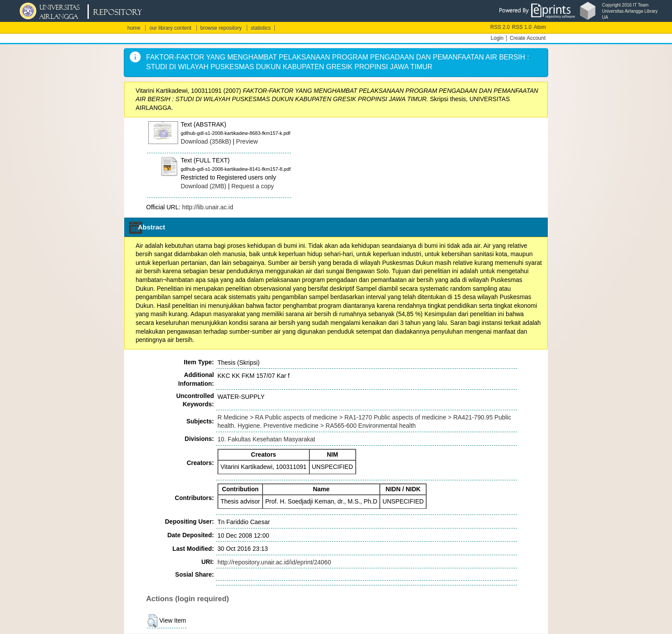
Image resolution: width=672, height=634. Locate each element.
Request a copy (253, 186)
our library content (170, 28)
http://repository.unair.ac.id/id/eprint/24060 (274, 562)
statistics (261, 28)
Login (497, 38)
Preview (247, 141)
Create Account (528, 38)
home (134, 28)
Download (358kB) (206, 141)
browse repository (221, 28)
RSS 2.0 (500, 27)
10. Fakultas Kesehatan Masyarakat (266, 439)
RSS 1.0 (522, 27)
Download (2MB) (203, 186)
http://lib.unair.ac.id (208, 207)
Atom (540, 27)
